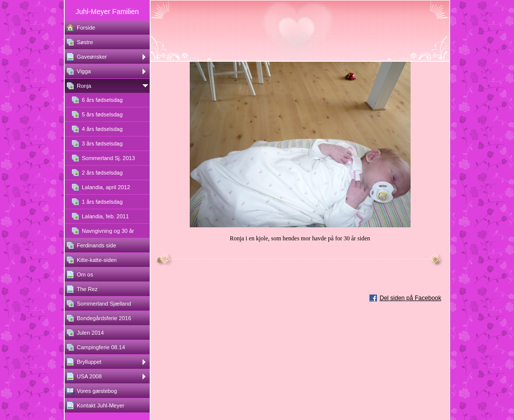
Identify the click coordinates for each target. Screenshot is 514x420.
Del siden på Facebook (410, 298)
